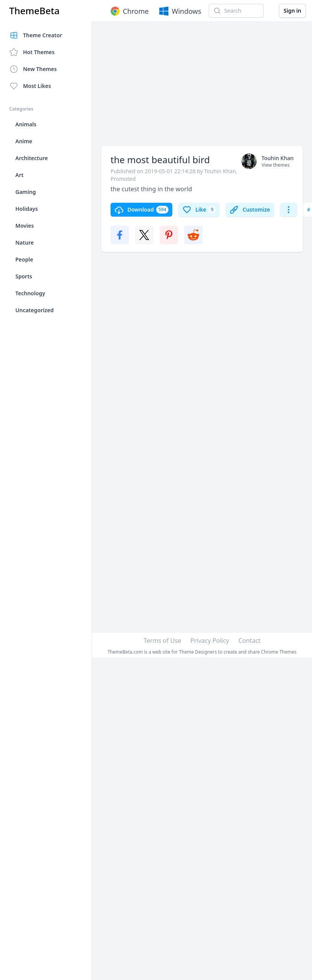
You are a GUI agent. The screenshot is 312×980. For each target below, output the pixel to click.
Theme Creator (36, 35)
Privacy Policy (210, 641)
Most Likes (30, 86)
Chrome (129, 11)
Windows (179, 11)
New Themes (33, 69)
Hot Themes (32, 52)
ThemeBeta (34, 11)
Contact (249, 641)
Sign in (292, 11)
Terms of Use (162, 641)
